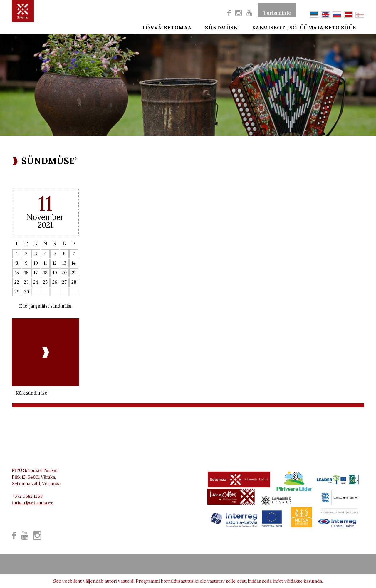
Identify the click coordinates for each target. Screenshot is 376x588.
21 (74, 273)
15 (17, 273)
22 (17, 282)
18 (45, 273)
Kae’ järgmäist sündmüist (45, 306)
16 (26, 273)
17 (36, 273)
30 (26, 292)
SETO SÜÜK (349, 27)
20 (64, 273)
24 (36, 282)
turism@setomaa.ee (33, 503)
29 (17, 292)
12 (55, 263)
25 (45, 282)
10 (36, 263)
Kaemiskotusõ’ (267, 27)
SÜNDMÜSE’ (218, 27)
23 (26, 282)
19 (55, 273)
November (45, 217)
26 (55, 282)
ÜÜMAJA (312, 27)
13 (64, 263)
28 (74, 282)
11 (45, 263)
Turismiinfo (277, 10)
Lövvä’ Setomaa (167, 27)
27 (64, 282)
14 (74, 263)
